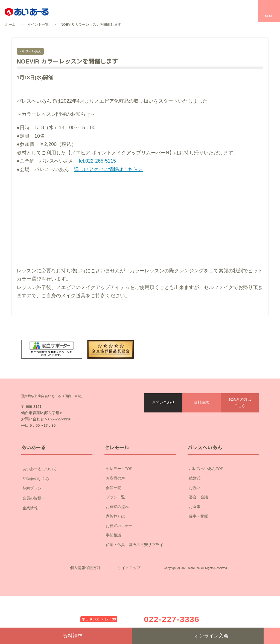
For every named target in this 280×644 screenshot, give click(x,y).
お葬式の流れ (117, 538)
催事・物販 (199, 548)
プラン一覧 (115, 529)
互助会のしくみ (57, 510)
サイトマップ (129, 608)
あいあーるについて (57, 501)
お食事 (195, 538)
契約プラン (57, 520)
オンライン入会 (198, 636)
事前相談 (113, 567)
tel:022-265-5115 (100, 161)
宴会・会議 (199, 529)
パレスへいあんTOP (206, 500)
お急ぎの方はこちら (240, 422)
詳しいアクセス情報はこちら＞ (110, 169)
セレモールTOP (119, 500)
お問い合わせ (163, 422)
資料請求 (202, 422)
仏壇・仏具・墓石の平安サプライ (135, 576)
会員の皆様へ (57, 530)
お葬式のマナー (119, 557)
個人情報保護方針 (85, 608)
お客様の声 (115, 510)
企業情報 (57, 540)
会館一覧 (113, 519)
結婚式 (195, 510)
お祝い (195, 519)
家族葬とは (115, 548)
